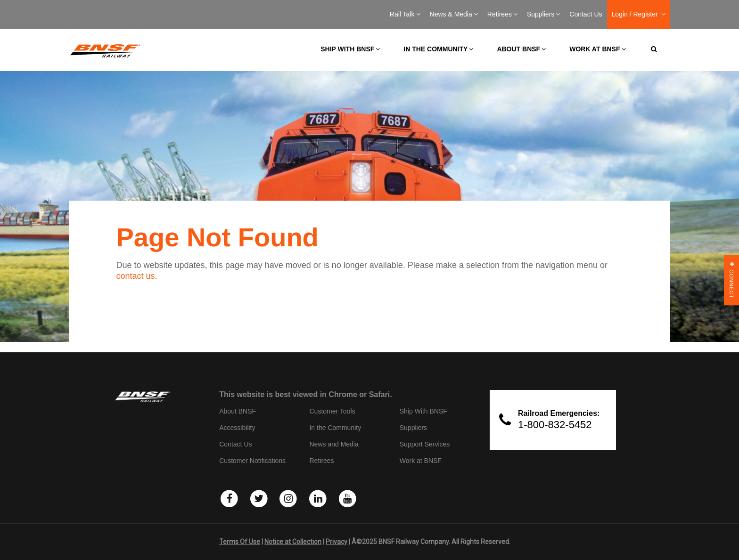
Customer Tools (332, 411)
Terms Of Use (240, 542)
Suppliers (543, 14)
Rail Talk (405, 14)
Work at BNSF (597, 49)
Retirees (502, 14)
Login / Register (639, 14)
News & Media (454, 14)
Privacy (337, 542)
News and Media (334, 444)
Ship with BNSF (350, 49)
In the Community (438, 49)
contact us (136, 276)
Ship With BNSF (423, 411)
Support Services (425, 444)
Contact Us (586, 14)
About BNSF (521, 49)
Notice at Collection (293, 542)
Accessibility (237, 428)
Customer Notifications (252, 461)
